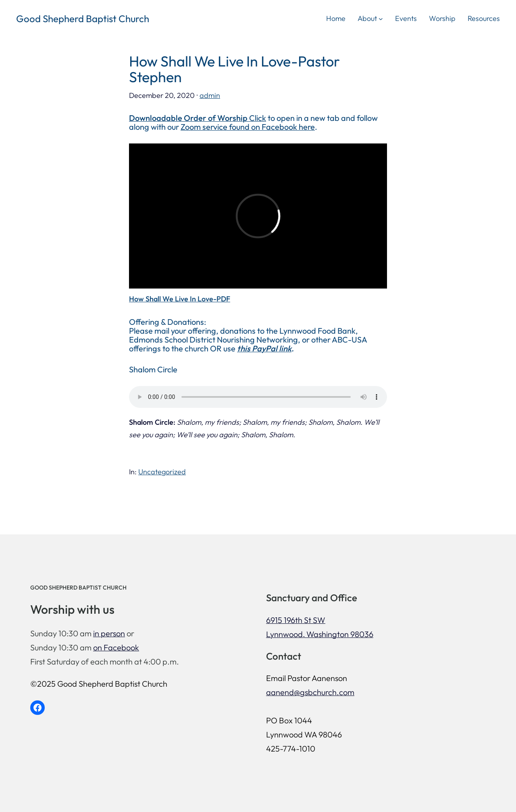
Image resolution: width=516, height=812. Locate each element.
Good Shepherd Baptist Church (83, 19)
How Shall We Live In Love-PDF (180, 299)
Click (198, 118)
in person (109, 633)
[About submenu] (381, 18)
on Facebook (116, 647)
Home (336, 18)
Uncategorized (162, 472)
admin (210, 95)
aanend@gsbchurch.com (310, 692)
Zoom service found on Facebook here (248, 127)
